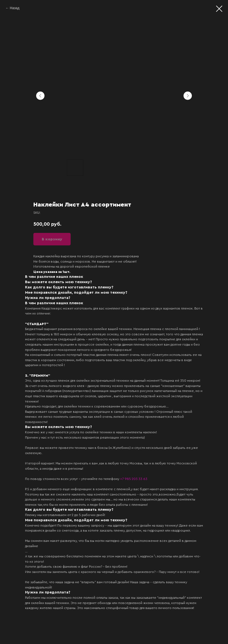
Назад (14, 8)
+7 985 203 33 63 (134, 479)
